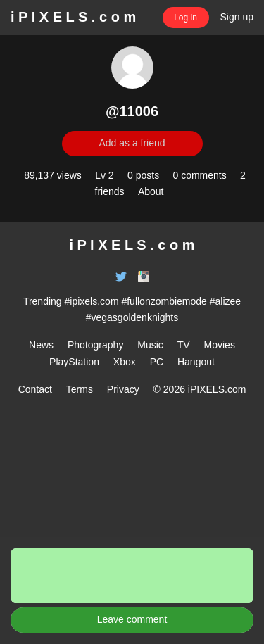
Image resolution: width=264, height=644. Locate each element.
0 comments (199, 175)
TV (184, 345)
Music (150, 345)
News (41, 345)
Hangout (196, 362)
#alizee (225, 301)
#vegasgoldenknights (132, 317)
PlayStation (74, 362)
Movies (220, 345)
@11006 (132, 111)
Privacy (123, 389)
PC (157, 362)
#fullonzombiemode (164, 301)
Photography (95, 345)
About (151, 191)
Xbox (125, 362)
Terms (80, 389)
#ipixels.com (92, 301)
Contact (35, 389)
